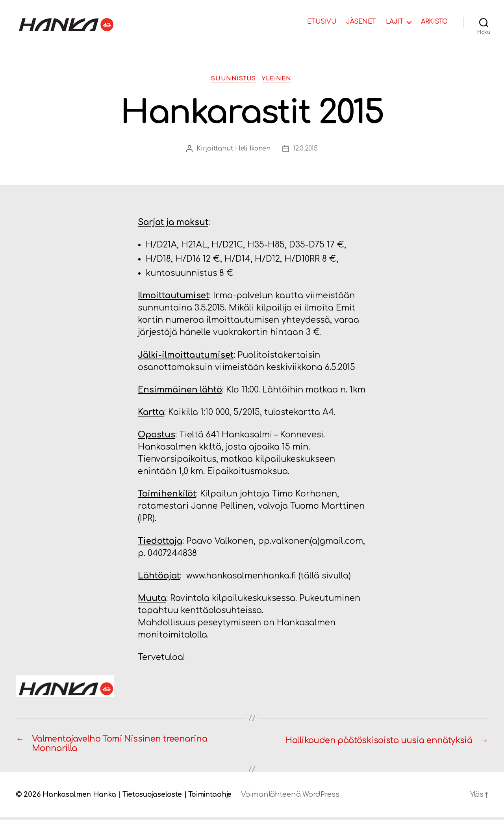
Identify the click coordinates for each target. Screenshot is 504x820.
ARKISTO (434, 22)
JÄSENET (361, 22)
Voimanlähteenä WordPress (297, 798)
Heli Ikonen (253, 149)
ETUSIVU (322, 22)
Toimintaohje (215, 798)
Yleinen (279, 79)
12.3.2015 (306, 149)
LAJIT (395, 22)
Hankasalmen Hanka (80, 798)
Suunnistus (233, 79)
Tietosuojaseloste (155, 798)
